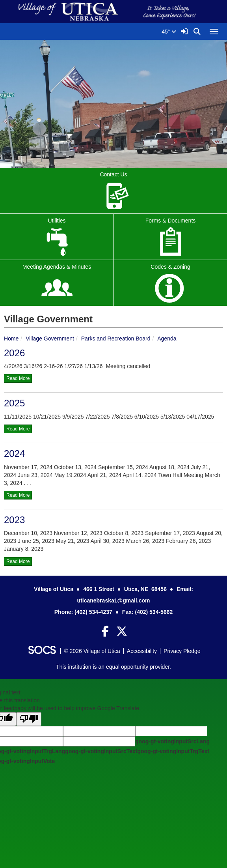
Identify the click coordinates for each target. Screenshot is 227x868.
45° (169, 32)
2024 (14, 454)
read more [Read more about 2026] (18, 378)
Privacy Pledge (182, 651)
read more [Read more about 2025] (18, 429)
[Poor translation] (29, 719)
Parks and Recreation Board (116, 339)
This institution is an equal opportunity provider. (113, 667)
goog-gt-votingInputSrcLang (172, 741)
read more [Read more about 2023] (18, 561)
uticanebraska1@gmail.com (114, 600)
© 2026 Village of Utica (92, 651)
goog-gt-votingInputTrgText (173, 751)
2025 (14, 403)
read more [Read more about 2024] (18, 495)
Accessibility (142, 651)
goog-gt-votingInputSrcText (101, 751)
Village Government (50, 339)
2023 (14, 520)
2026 (14, 353)
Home (11, 339)
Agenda (167, 339)
